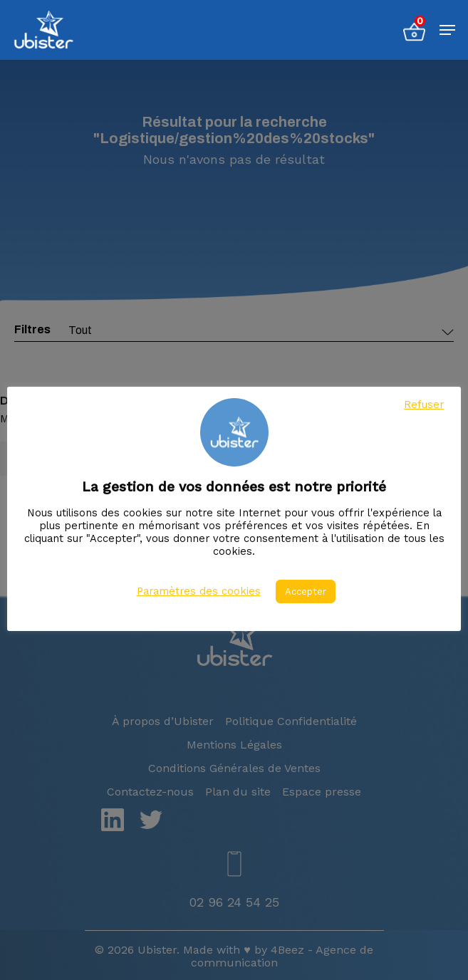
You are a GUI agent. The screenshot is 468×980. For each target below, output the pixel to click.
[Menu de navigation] (447, 30)
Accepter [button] (306, 591)
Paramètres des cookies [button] (199, 591)
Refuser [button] (424, 405)
